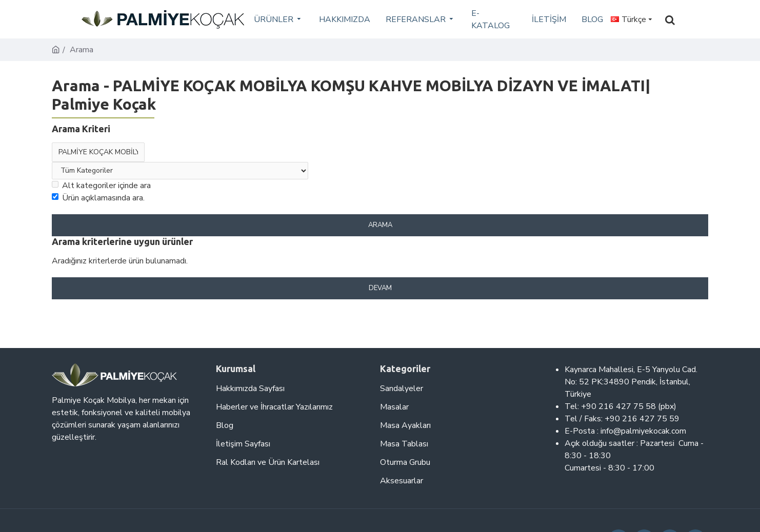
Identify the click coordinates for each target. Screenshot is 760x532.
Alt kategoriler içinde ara (101, 186)
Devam (380, 288)
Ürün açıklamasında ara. (98, 198)
